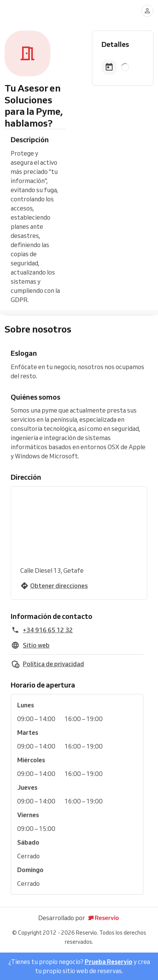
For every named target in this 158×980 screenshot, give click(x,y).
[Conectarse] (147, 11)
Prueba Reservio (109, 962)
